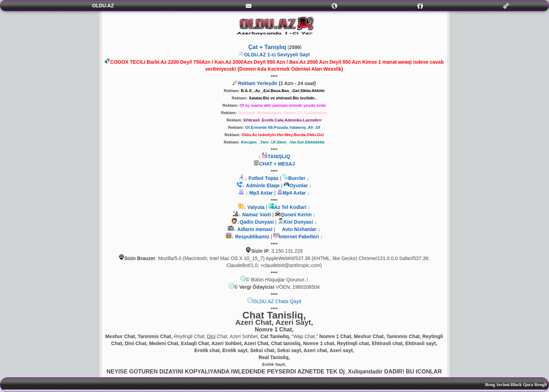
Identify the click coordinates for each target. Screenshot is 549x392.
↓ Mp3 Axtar (258, 193)
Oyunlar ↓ (300, 185)
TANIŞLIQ (279, 156)
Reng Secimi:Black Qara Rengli (516, 384)
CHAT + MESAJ (277, 164)
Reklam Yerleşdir (258, 83)
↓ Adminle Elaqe (262, 185)
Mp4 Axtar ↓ (296, 193)
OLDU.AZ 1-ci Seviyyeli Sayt (277, 55)
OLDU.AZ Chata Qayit (277, 301)
